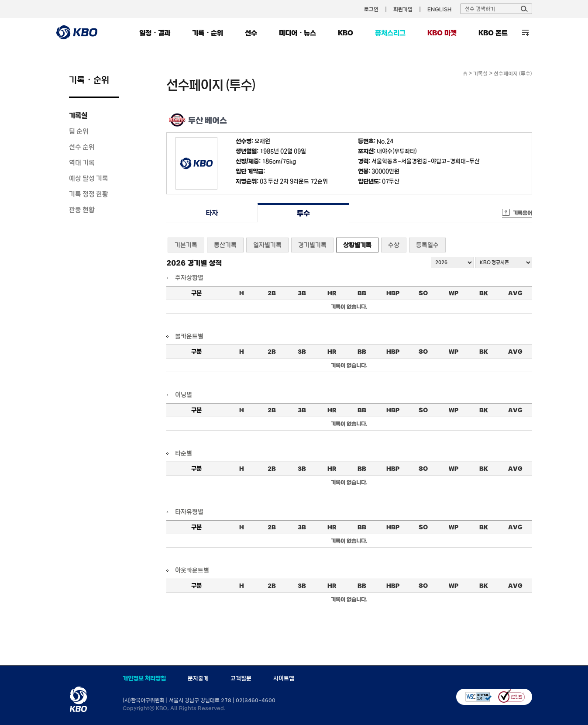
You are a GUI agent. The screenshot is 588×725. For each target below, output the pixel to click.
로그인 (371, 9)
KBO (346, 33)
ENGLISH (439, 9)
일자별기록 (267, 245)
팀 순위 (79, 131)
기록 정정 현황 (89, 194)
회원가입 (403, 9)
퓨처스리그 (390, 33)
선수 (251, 33)
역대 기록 (82, 162)
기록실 (78, 115)
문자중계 (198, 678)
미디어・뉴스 (297, 33)
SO (423, 293)
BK (484, 293)
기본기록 (186, 245)
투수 (303, 213)
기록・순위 (208, 33)
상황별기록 (357, 245)
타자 (212, 213)
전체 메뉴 (525, 33)
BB (362, 293)
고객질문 (241, 678)
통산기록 (225, 245)
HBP (393, 293)
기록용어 (523, 213)
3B (302, 293)
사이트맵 (284, 678)
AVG (515, 293)
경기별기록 (312, 245)
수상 (394, 245)
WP (454, 293)
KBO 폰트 (493, 33)
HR (332, 293)
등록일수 (427, 245)
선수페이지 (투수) (513, 73)
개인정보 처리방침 (144, 678)
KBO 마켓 (442, 33)
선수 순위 (82, 147)
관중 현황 (82, 210)
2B (272, 293)
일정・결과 (155, 33)
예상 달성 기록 (89, 178)
